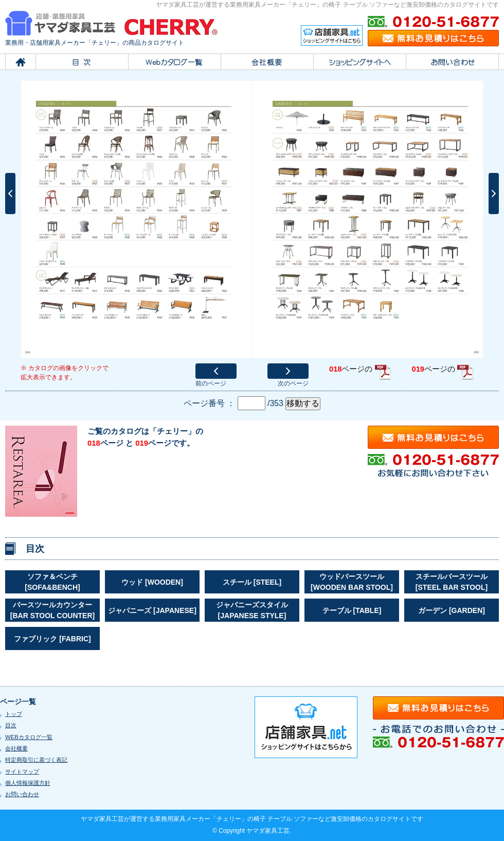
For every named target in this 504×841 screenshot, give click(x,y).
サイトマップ (22, 772)
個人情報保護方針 (28, 783)
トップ (14, 714)
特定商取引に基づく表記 (36, 760)
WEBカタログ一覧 (29, 737)
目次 (11, 725)
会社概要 (16, 748)
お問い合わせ (22, 794)
